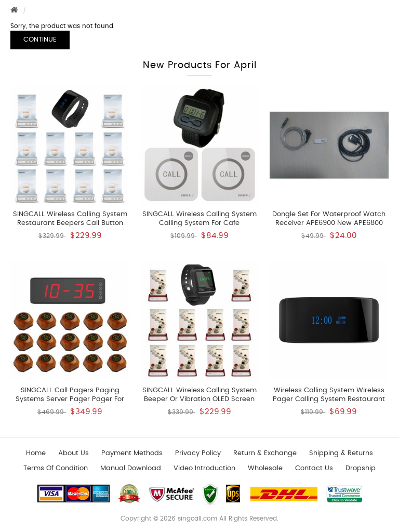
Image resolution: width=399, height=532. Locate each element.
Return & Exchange (265, 453)
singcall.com (197, 518)
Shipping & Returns (341, 453)
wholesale (265, 468)
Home (36, 453)
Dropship (361, 468)
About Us (74, 453)
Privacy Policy (198, 453)
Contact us (314, 468)
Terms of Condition (56, 468)
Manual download (131, 468)
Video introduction (204, 468)
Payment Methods (132, 453)
